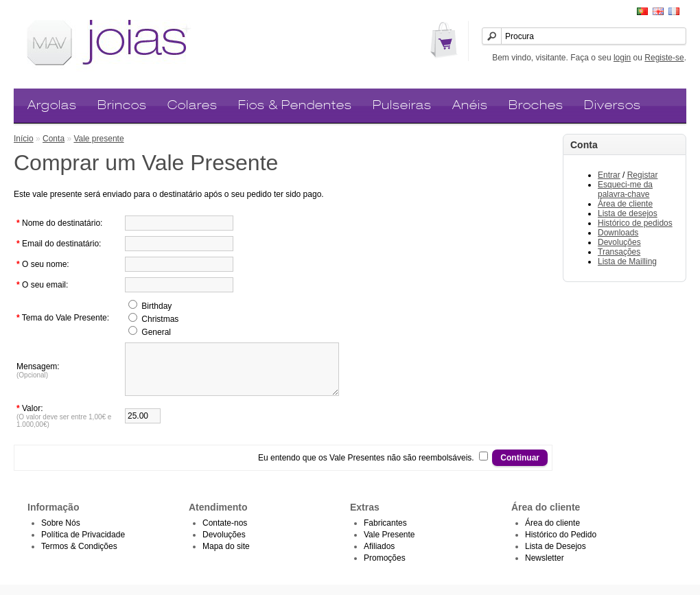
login (622, 58)
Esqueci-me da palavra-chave (625, 189)
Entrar (609, 175)
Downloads (618, 233)
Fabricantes (385, 533)
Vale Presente (389, 545)
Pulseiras (402, 105)
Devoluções (619, 242)
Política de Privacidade (83, 545)
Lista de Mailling (627, 261)
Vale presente (98, 139)
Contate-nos (225, 533)
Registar (643, 175)
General (156, 332)
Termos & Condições (79, 557)
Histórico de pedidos (635, 223)
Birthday (156, 306)
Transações (619, 252)
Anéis (470, 105)
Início (24, 139)
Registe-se (664, 58)
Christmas (160, 319)
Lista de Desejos (556, 557)
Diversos (612, 105)
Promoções (385, 568)
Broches (536, 105)
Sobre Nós (61, 533)
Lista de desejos (628, 213)
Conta (54, 139)
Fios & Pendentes (295, 105)
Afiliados (379, 557)
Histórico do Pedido (561, 545)
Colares (192, 105)
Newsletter (545, 568)
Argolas (52, 105)
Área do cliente (552, 533)
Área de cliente (625, 204)
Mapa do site (226, 557)
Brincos (122, 105)
